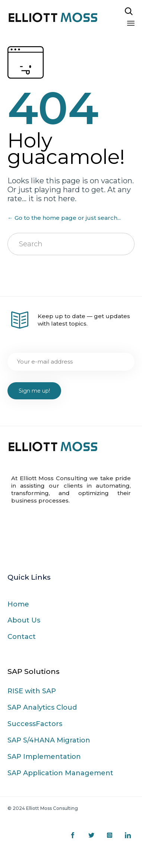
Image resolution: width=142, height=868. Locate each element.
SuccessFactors (35, 724)
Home (18, 604)
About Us (24, 620)
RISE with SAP (32, 691)
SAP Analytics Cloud (42, 707)
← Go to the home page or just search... (64, 218)
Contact (22, 637)
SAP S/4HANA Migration (49, 740)
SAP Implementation (44, 757)
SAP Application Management (60, 773)
